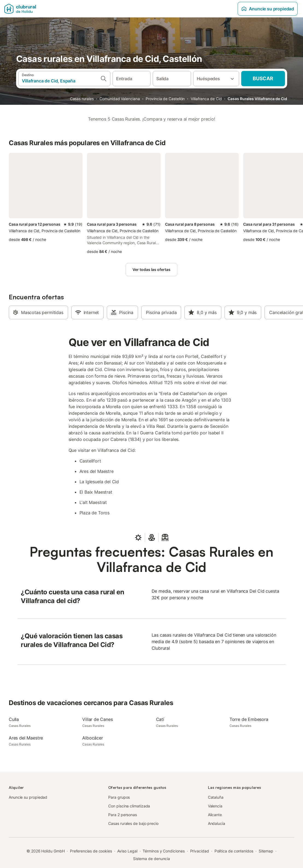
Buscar (263, 78)
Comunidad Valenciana (120, 99)
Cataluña (216, 797)
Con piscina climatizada (129, 806)
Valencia (215, 806)
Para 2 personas (123, 815)
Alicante (215, 815)
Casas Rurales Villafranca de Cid (257, 99)
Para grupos (119, 797)
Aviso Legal (127, 851)
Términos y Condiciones (164, 851)
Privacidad (200, 851)
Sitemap (266, 851)
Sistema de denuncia (151, 859)
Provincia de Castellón (165, 99)
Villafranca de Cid (206, 99)
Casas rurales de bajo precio (133, 823)
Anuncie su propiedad (268, 9)
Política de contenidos (234, 851)
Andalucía (217, 823)
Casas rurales (82, 99)
